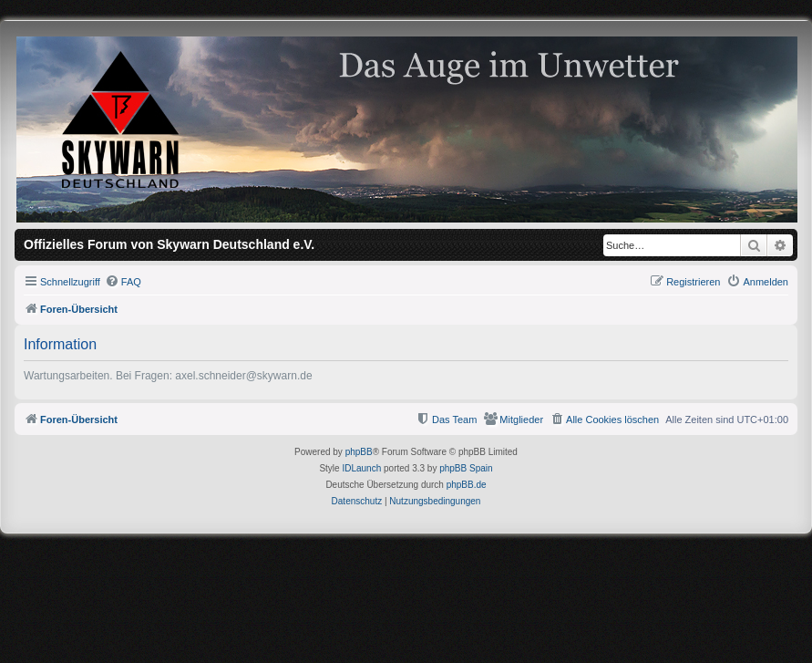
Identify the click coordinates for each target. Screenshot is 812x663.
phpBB (359, 452)
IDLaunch (361, 468)
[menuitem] (123, 282)
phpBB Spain (466, 468)
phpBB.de (467, 485)
